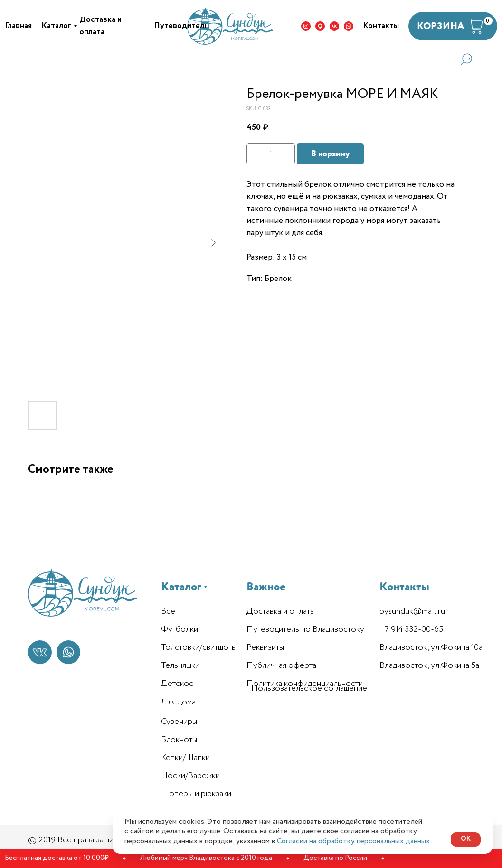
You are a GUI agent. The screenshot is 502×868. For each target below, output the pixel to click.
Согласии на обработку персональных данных (353, 841)
